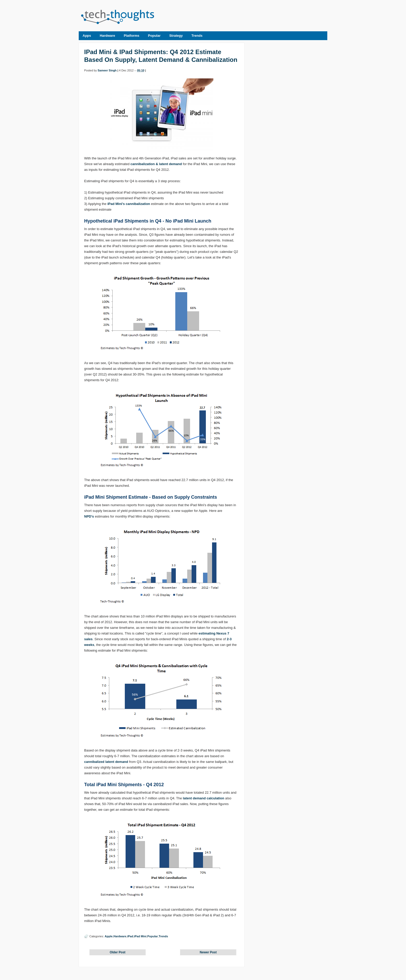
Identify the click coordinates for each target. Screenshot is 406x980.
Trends (197, 36)
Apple (109, 936)
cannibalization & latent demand (156, 164)
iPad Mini (140, 936)
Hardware (107, 36)
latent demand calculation (204, 798)
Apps (87, 36)
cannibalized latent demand (106, 762)
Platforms (132, 36)
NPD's (89, 516)
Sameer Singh (107, 70)
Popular (154, 36)
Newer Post (208, 952)
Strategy (176, 36)
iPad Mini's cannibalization (129, 204)
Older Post (118, 952)
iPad (130, 936)
